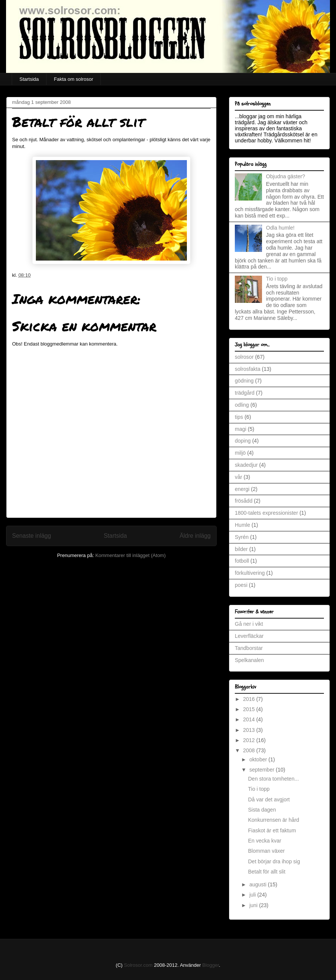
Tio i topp (277, 279)
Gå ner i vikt (249, 624)
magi (240, 429)
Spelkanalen (249, 660)
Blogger (211, 965)
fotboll (242, 561)
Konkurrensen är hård (274, 820)
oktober (259, 759)
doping (243, 441)
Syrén (242, 537)
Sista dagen (262, 810)
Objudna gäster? (286, 176)
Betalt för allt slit (267, 872)
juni (254, 905)
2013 (250, 730)
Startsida (29, 79)
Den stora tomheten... (274, 779)
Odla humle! (280, 228)
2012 (250, 740)
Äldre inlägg (195, 536)
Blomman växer (266, 851)
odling (242, 405)
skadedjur (246, 465)
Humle (242, 525)
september (262, 770)
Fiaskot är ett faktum (272, 830)
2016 (250, 699)
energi (242, 489)
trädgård (245, 393)
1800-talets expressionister (266, 513)
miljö (240, 453)
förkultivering (250, 573)
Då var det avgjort (269, 799)
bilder (241, 549)
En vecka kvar (265, 841)
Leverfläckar (249, 636)
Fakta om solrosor (74, 79)
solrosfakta (248, 369)
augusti (258, 884)
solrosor (244, 357)
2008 (250, 750)
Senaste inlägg (32, 536)
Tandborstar (249, 648)
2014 (250, 719)
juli (253, 895)
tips (239, 417)
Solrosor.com (138, 965)
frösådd (244, 501)
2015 (250, 709)
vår (238, 477)
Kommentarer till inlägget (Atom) (130, 555)
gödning (244, 381)
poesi (241, 585)
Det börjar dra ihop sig (274, 861)
